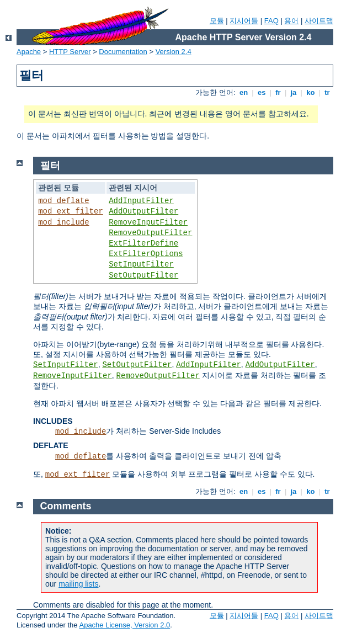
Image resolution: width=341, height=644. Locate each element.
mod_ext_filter (71, 211)
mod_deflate (63, 201)
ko (311, 92)
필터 (50, 166)
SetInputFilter (141, 264)
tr (327, 92)
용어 (291, 21)
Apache (29, 52)
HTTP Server (70, 52)
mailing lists (78, 584)
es (262, 92)
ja (294, 92)
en (243, 92)
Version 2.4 (174, 52)
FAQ (271, 21)
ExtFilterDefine (143, 243)
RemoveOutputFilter (150, 233)
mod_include (63, 222)
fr (278, 92)
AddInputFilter (141, 201)
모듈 (217, 21)
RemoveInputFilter (148, 222)
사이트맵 (319, 21)
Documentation (123, 52)
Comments (66, 506)
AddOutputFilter (143, 211)
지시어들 (244, 21)
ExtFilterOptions (146, 254)
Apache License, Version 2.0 (124, 625)
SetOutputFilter (143, 275)
